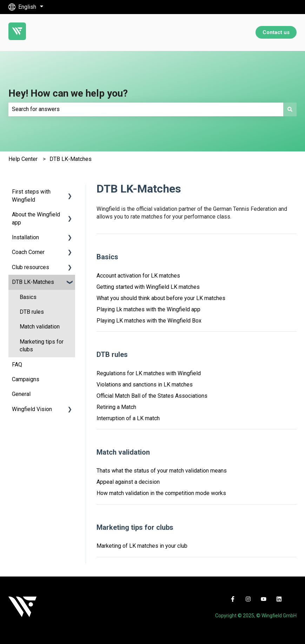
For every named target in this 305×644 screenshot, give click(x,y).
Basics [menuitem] (28, 297)
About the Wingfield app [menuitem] (36, 218)
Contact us (276, 32)
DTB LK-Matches (71, 159)
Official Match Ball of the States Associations (152, 396)
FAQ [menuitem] (17, 365)
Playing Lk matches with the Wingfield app (148, 309)
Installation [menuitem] (25, 237)
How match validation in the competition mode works (161, 493)
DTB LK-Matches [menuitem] (33, 282)
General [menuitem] (21, 394)
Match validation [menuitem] (40, 327)
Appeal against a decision (128, 482)
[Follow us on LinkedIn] (279, 599)
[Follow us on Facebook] (233, 599)
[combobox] (146, 109)
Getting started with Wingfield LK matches (148, 287)
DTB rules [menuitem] (32, 312)
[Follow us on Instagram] (248, 599)
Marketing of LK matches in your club (142, 546)
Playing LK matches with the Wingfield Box (149, 321)
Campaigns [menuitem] (26, 379)
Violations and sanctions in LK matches (145, 385)
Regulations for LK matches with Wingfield (149, 373)
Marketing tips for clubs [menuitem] (42, 346)
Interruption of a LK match (128, 418)
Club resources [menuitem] (31, 267)
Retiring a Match (116, 407)
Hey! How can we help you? (68, 93)
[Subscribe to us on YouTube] (264, 599)
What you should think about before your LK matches (161, 298)
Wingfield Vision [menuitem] (32, 409)
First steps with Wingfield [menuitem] (31, 196)
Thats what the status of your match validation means (162, 471)
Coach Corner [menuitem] (28, 252)
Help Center (23, 159)
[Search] (290, 109)
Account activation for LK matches (138, 276)
